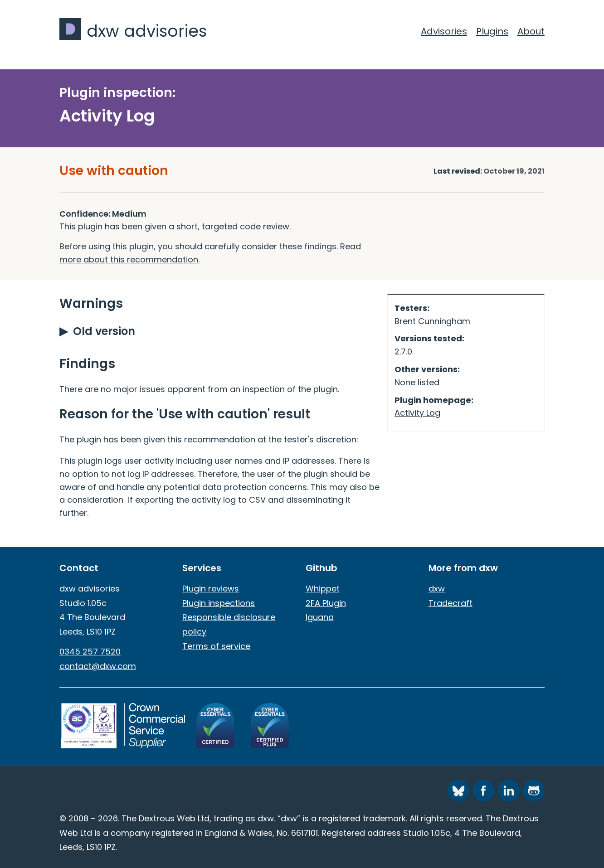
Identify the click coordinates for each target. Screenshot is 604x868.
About (531, 31)
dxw (437, 589)
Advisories (444, 31)
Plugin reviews (211, 589)
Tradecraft (451, 603)
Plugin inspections (219, 603)
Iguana (320, 617)
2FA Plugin (326, 603)
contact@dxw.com (98, 666)
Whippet (323, 589)
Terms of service (216, 646)
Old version (104, 331)
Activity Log (417, 413)
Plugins (492, 31)
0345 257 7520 (90, 652)
